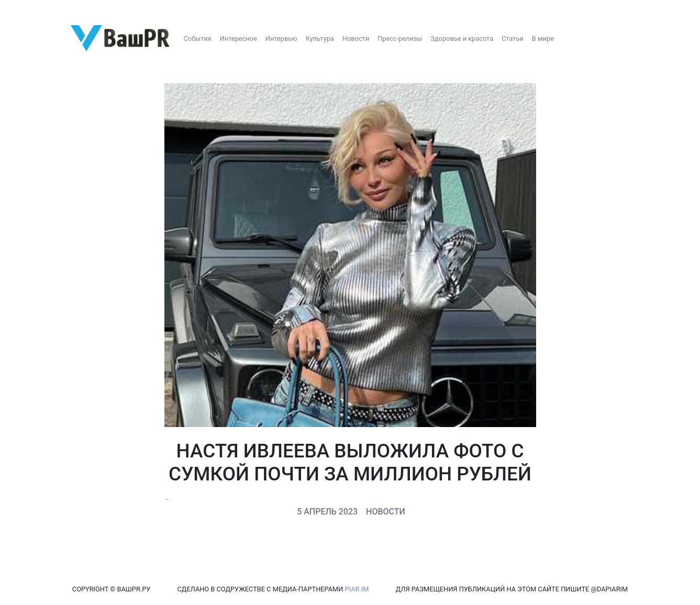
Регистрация (29, 9)
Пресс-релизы (400, 38)
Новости (356, 38)
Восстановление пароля (104, 9)
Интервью (281, 38)
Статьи (513, 38)
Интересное (238, 38)
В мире (543, 38)
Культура (320, 38)
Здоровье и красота (462, 38)
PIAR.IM (357, 589)
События (198, 38)
